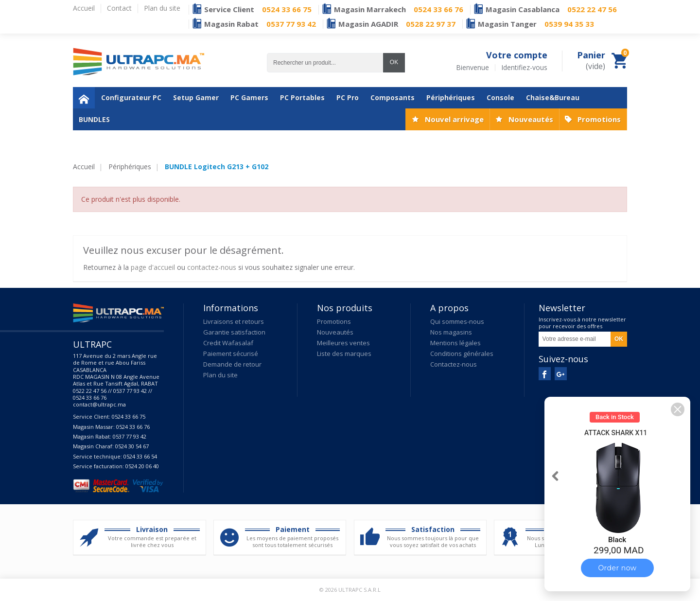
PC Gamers (249, 97)
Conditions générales (462, 354)
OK (394, 62)
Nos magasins (451, 332)
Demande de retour (232, 364)
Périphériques (451, 97)
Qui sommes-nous (457, 321)
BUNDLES (94, 119)
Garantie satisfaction (234, 332)
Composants (393, 97)
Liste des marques (344, 354)
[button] (678, 409)
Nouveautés (531, 119)
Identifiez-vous (524, 68)
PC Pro (348, 97)
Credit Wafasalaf (228, 343)
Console (500, 97)
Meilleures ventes (343, 343)
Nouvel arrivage (454, 119)
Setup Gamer (196, 97)
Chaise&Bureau (553, 97)
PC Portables (302, 97)
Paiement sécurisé (231, 354)
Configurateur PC (131, 97)
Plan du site (220, 375)
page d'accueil (153, 267)
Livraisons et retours (234, 321)
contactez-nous (212, 267)
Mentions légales (455, 343)
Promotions (599, 119)
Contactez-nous (454, 364)
